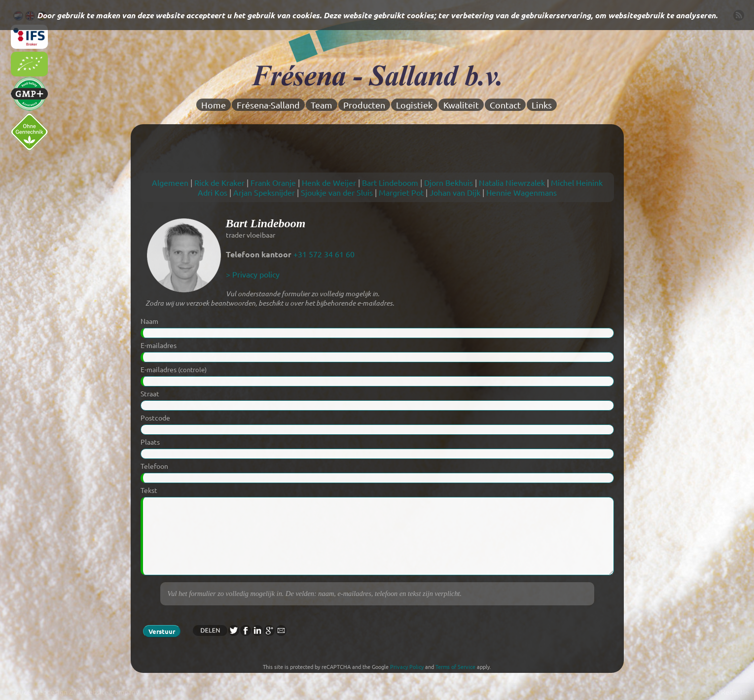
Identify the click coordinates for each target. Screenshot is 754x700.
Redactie (735, 692)
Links (542, 105)
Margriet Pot (401, 192)
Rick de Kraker (219, 182)
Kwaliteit (461, 105)
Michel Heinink (577, 182)
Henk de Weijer (329, 182)
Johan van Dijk (455, 192)
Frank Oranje (273, 182)
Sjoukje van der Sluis (337, 192)
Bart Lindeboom (390, 182)
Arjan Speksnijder (264, 192)
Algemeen (170, 182)
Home (214, 105)
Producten (364, 105)
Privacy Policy (407, 666)
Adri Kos (213, 192)
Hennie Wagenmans (521, 192)
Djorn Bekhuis (449, 182)
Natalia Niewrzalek (512, 182)
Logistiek (414, 105)
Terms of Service (455, 666)
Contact (505, 105)
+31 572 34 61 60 (324, 254)
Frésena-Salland (268, 105)
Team (322, 105)
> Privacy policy (253, 274)
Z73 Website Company (104, 692)
